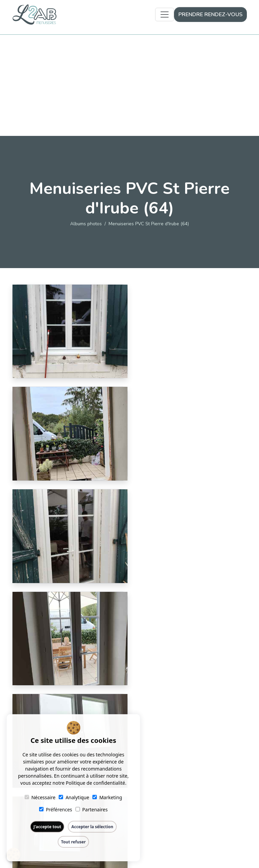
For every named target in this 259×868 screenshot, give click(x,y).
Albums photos (86, 224)
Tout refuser (73, 842)
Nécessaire (40, 797)
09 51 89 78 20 (214, 805)
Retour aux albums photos (130, 710)
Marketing (107, 797)
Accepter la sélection (92, 827)
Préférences (56, 809)
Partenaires (92, 809)
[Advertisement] (129, 85)
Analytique (74, 797)
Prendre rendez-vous (210, 15)
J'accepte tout (47, 827)
